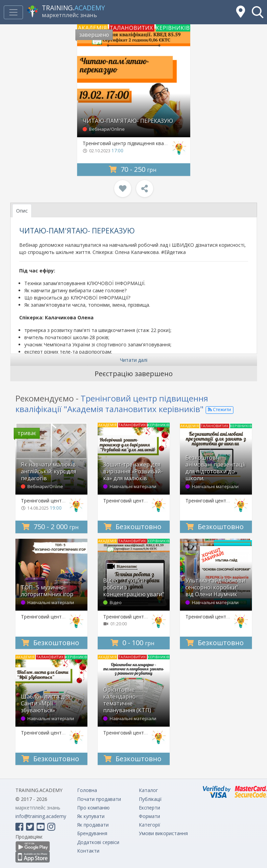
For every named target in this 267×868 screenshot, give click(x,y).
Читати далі (134, 360)
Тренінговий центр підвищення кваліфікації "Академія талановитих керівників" (112, 404)
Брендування (92, 833)
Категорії (150, 825)
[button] (258, 12)
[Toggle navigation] (13, 12)
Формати (149, 816)
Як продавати (93, 825)
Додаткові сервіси (98, 842)
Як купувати (91, 816)
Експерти (149, 808)
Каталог (148, 790)
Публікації (150, 799)
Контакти (88, 851)
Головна (87, 790)
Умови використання (163, 833)
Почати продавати (99, 799)
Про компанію (93, 808)
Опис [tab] (22, 211)
